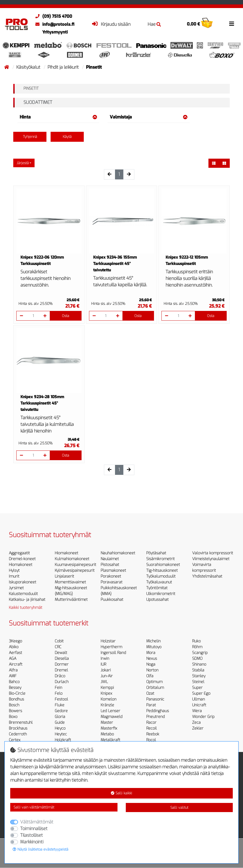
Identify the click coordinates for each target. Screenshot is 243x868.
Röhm (197, 647)
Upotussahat (157, 600)
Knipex (106, 693)
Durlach (62, 682)
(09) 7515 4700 (52, 16)
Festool (61, 699)
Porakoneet (111, 576)
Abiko (14, 647)
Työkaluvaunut (159, 582)
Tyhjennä (30, 137)
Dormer (62, 664)
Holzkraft (63, 740)
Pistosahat (110, 565)
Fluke (60, 705)
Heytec (61, 734)
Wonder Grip (203, 717)
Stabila (198, 670)
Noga (151, 664)
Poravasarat (112, 582)
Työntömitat (157, 588)
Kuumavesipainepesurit (75, 565)
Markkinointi (32, 842)
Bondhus (16, 699)
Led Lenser (110, 711)
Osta (66, 316)
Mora (151, 653)
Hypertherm (111, 647)
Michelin (153, 641)
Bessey (15, 688)
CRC (58, 647)
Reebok (153, 734)
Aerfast (15, 653)
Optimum (154, 682)
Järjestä (23, 163)
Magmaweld (112, 717)
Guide (60, 723)
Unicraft (199, 705)
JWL (104, 682)
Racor (151, 723)
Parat (151, 705)
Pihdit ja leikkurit (64, 67)
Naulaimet (110, 559)
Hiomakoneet (21, 565)
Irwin (105, 659)
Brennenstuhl (21, 723)
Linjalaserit (64, 576)
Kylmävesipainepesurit (75, 570)
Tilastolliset (32, 835)
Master (107, 723)
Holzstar (108, 641)
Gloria (60, 717)
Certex (15, 740)
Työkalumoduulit (161, 576)
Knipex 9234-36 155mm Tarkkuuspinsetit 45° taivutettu (115, 264)
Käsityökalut (29, 67)
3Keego (15, 641)
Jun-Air (107, 676)
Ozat (150, 693)
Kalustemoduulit (23, 594)
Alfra (13, 670)
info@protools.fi (53, 24)
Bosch (14, 705)
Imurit (14, 576)
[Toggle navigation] (232, 24)
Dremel (61, 670)
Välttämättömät (37, 822)
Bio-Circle (17, 693)
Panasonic (155, 699)
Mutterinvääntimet (71, 600)
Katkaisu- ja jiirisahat (27, 600)
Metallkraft (110, 740)
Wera (197, 711)
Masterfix (109, 728)
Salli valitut (179, 808)
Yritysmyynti (55, 32)
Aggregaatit (19, 553)
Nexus (152, 659)
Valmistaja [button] (148, 117)
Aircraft (16, 664)
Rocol (151, 740)
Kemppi (107, 688)
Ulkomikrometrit (161, 594)
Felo (59, 693)
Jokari (106, 670)
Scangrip (200, 653)
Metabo (107, 734)
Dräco (60, 676)
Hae (154, 24)
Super (197, 688)
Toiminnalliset (34, 829)
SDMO (197, 659)
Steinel (198, 682)
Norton (152, 670)
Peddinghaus (158, 711)
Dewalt (61, 653)
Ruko (196, 641)
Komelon (109, 699)
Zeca (196, 723)
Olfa (150, 676)
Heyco (60, 728)
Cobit (59, 641)
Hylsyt (14, 570)
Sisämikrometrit (160, 559)
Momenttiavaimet (70, 582)
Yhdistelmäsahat (207, 576)
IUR (103, 664)
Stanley (199, 676)
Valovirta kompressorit (213, 553)
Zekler (198, 728)
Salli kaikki (121, 793)
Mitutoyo (154, 647)
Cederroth (18, 734)
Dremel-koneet (22, 559)
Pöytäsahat (156, 553)
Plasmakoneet (113, 570)
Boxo (13, 717)
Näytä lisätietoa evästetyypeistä (40, 849)
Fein (58, 688)
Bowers (15, 711)
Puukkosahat (112, 600)
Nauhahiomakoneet (118, 553)
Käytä (67, 137)
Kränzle (107, 705)
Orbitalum (155, 688)
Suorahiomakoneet (163, 565)
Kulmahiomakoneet (72, 559)
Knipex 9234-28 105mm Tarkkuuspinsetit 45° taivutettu (42, 403)
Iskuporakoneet (23, 582)
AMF (13, 676)
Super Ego (201, 693)
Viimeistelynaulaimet (211, 559)
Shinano (199, 664)
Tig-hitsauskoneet (162, 570)
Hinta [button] (58, 117)
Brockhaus (18, 728)
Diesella (62, 659)
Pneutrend (156, 717)
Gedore (61, 711)
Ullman (198, 699)
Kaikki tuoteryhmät (26, 608)
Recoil (151, 728)
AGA (13, 659)
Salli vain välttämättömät (34, 807)
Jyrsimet (16, 588)
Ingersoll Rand (113, 653)
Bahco (14, 682)
